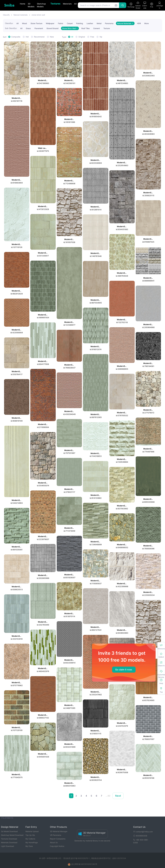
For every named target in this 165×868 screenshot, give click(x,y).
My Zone (29, 846)
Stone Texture (36, 23)
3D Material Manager (59, 831)
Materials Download (9, 842)
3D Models (31, 5)
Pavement (39, 28)
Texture (107, 28)
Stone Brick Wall (70, 28)
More (147, 23)
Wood (24, 23)
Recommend (39, 37)
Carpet (70, 23)
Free (92, 37)
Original (82, 37)
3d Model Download (9, 831)
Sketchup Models (41, 5)
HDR (139, 23)
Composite (16, 37)
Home (23, 4)
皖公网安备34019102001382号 (84, 864)
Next (118, 796)
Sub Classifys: (11, 28)
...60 (108, 796)
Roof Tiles (86, 28)
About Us (54, 842)
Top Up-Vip (30, 835)
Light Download (8, 846)
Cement (97, 28)
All (75, 4)
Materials (67, 4)
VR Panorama (56, 835)
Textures (55, 4)
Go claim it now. (124, 670)
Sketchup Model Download (12, 835)
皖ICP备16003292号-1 (80, 858)
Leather (90, 23)
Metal (99, 23)
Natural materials (21, 15)
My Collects (30, 839)
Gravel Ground (52, 28)
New (52, 37)
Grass (28, 28)
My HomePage (32, 842)
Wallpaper (50, 23)
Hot (27, 37)
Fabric (61, 23)
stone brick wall (38, 15)
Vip (101, 37)
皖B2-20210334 (119, 858)
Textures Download (9, 839)
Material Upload (32, 831)
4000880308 (140, 836)
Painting (80, 23)
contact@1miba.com (143, 832)
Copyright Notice (57, 846)
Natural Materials (125, 23)
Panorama (109, 23)
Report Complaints (58, 839)
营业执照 (67, 858)
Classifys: (9, 23)
